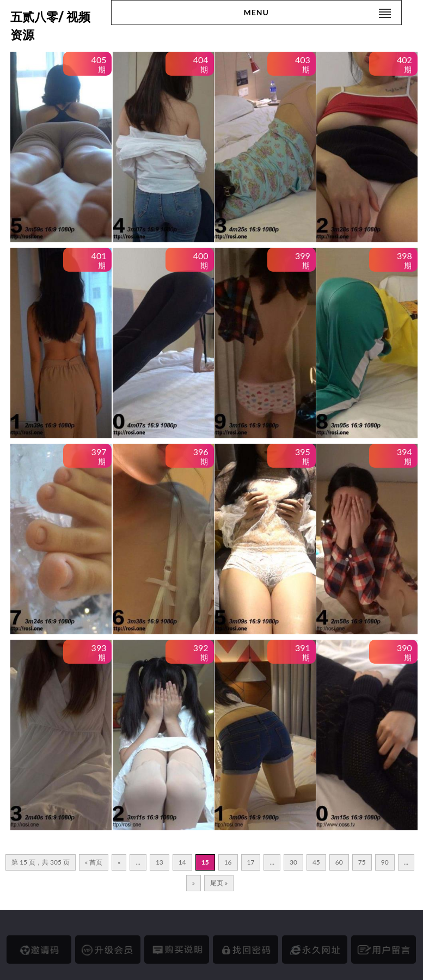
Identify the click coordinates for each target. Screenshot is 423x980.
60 (339, 862)
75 (362, 862)
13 (160, 862)
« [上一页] (119, 862)
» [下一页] (194, 883)
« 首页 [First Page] (94, 862)
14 (182, 862)
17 (251, 862)
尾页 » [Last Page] (219, 883)
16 (228, 862)
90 (385, 862)
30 (293, 862)
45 (316, 862)
